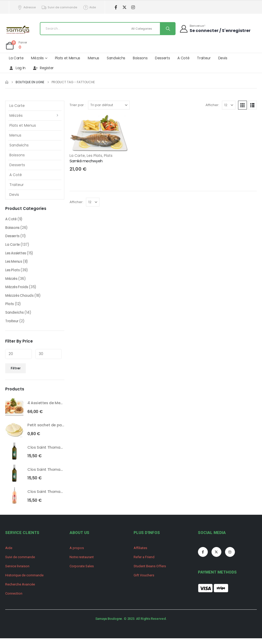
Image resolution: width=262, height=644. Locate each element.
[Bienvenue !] (215, 28)
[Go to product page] (14, 411)
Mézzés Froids (18, 290)
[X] (125, 7)
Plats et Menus (68, 58)
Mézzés (37, 58)
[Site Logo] (18, 30)
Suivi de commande (59, 7)
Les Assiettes (17, 255)
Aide (89, 7)
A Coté (183, 58)
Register (43, 68)
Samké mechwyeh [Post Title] (86, 161)
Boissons (140, 58)
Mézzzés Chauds (20, 299)
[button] (242, 105)
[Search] (167, 29)
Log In (17, 68)
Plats (108, 156)
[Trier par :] (109, 105)
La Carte (16, 58)
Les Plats (94, 156)
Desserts (162, 58)
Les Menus (14, 264)
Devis (223, 58)
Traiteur (204, 58)
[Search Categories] (145, 29)
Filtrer (16, 373)
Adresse (26, 7)
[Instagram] (133, 7)
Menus (93, 58)
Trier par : (77, 105)
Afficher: (212, 105)
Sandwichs (116, 58)
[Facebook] (116, 7)
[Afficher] (229, 105)
